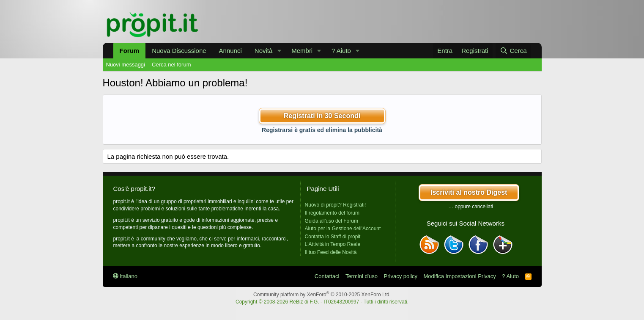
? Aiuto (341, 51)
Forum (130, 51)
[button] (279, 51)
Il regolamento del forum (332, 213)
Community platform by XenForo (322, 295)
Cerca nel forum (171, 65)
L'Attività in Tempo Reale (333, 244)
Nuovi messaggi (126, 65)
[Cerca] (513, 51)
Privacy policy (401, 276)
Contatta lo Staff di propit (333, 237)
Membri (302, 51)
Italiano (125, 276)
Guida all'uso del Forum (332, 221)
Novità (264, 51)
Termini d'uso (362, 276)
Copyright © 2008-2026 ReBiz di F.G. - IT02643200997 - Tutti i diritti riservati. (322, 302)
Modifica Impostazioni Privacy (460, 276)
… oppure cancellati (471, 207)
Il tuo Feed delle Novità (331, 252)
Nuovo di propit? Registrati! (336, 205)
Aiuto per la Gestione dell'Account (343, 229)
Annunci (230, 51)
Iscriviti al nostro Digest (469, 192)
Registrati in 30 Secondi (322, 116)
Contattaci (327, 276)
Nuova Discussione (179, 51)
